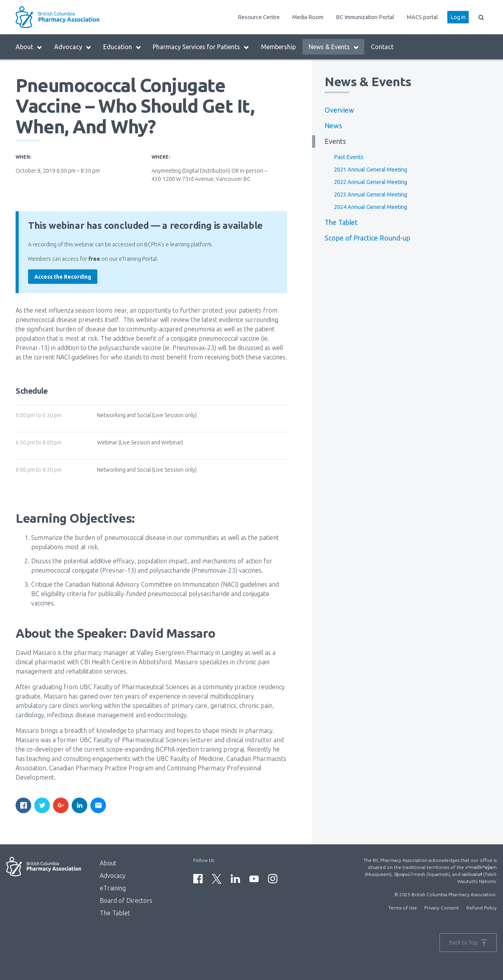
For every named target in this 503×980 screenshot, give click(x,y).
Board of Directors (126, 900)
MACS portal (422, 17)
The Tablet (341, 222)
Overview (339, 110)
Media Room (308, 17)
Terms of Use (403, 908)
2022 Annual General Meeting (371, 182)
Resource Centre (259, 17)
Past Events (349, 157)
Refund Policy (482, 908)
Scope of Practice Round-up (367, 238)
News (333, 126)
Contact (382, 47)
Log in (458, 17)
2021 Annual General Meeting (371, 170)
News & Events (334, 47)
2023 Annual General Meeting (371, 195)
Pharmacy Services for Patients (201, 47)
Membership (278, 47)
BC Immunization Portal (365, 17)
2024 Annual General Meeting (371, 207)
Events (335, 141)
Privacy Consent (442, 908)
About (29, 47)
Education (122, 47)
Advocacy (73, 47)
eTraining (113, 888)
